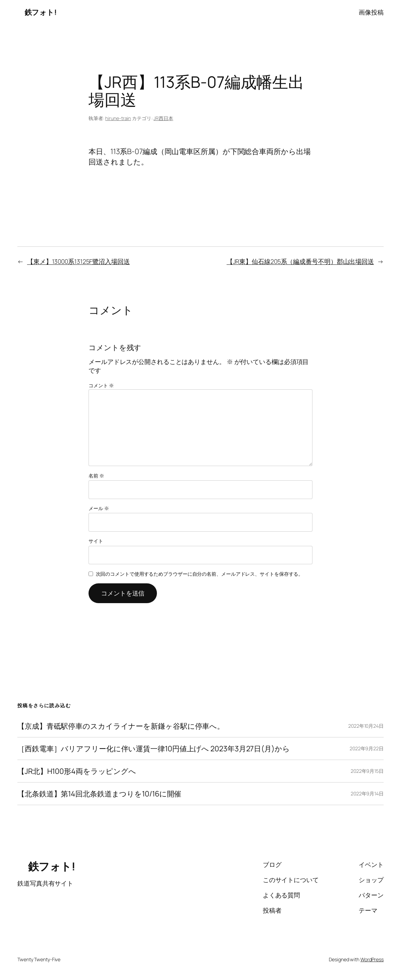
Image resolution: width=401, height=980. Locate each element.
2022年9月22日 (367, 748)
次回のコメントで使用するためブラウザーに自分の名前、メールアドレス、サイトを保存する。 (200, 574)
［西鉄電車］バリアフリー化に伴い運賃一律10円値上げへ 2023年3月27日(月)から (154, 749)
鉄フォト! (37, 12)
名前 (96, 476)
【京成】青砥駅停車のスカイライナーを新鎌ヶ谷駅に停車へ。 (121, 726)
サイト (96, 541)
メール (99, 508)
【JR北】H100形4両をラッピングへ (77, 771)
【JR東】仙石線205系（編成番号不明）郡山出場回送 (300, 261)
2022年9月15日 (367, 771)
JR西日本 (163, 118)
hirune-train (118, 118)
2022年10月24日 (366, 726)
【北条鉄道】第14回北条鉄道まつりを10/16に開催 (99, 794)
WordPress (372, 959)
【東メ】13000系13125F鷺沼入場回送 (78, 261)
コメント (101, 385)
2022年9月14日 (367, 793)
